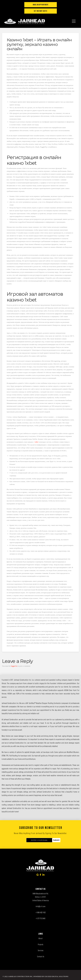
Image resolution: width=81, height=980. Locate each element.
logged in (14, 666)
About (40, 938)
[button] (74, 20)
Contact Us (41, 956)
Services (41, 950)
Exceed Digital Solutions (56, 976)
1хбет (36, 442)
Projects (40, 944)
